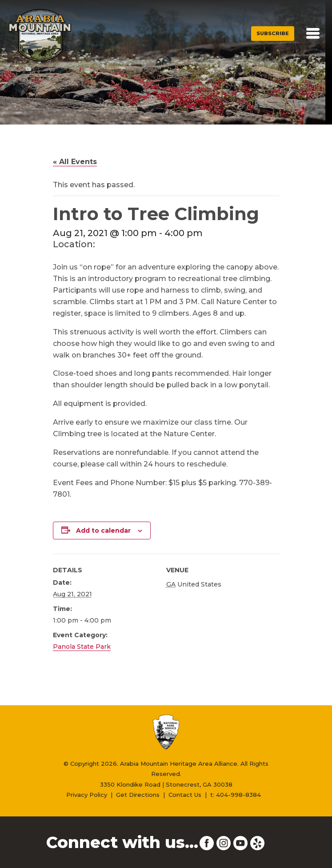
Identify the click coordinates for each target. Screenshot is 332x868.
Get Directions (138, 795)
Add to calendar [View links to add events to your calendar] (103, 530)
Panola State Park (82, 647)
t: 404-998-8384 (236, 795)
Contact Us (185, 795)
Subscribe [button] (273, 33)
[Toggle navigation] (313, 33)
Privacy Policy (87, 795)
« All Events (75, 162)
